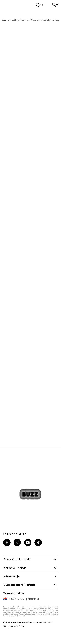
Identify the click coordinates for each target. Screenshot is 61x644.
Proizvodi (25, 20)
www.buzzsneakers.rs (23, 623)
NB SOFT (48, 623)
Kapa (57, 20)
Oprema (35, 20)
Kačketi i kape (46, 20)
